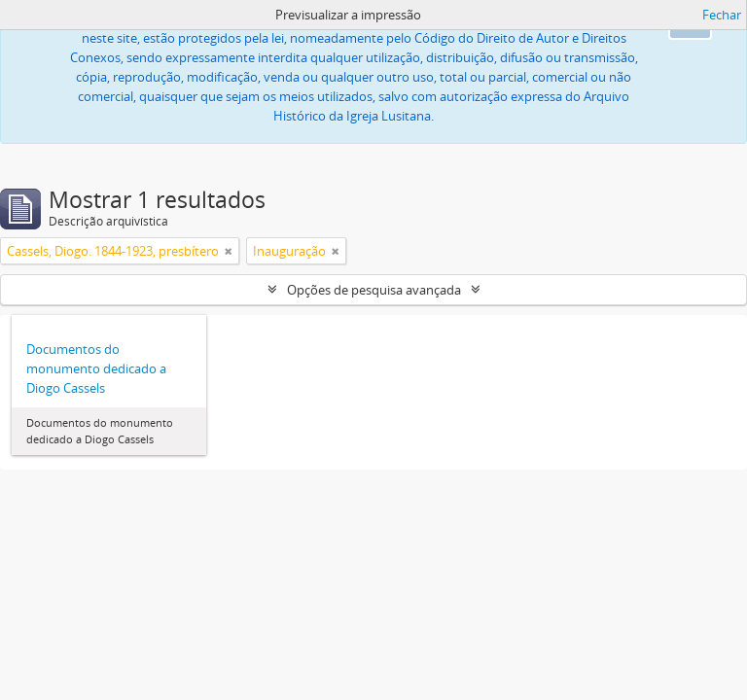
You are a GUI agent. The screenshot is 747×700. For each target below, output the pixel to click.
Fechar (722, 15)
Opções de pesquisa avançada (374, 290)
